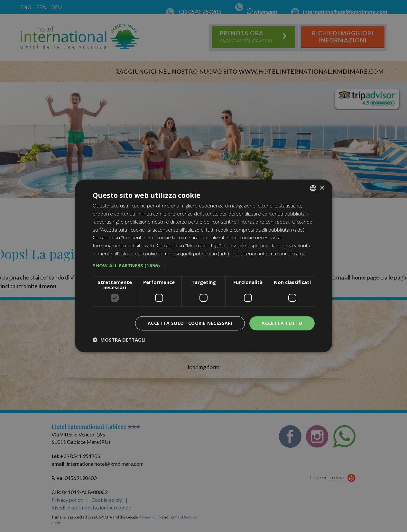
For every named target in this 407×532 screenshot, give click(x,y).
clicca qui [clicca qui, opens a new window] (297, 253)
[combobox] (313, 188)
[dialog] (204, 266)
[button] (204, 265)
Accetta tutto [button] (282, 323)
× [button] (322, 188)
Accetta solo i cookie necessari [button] (190, 323)
